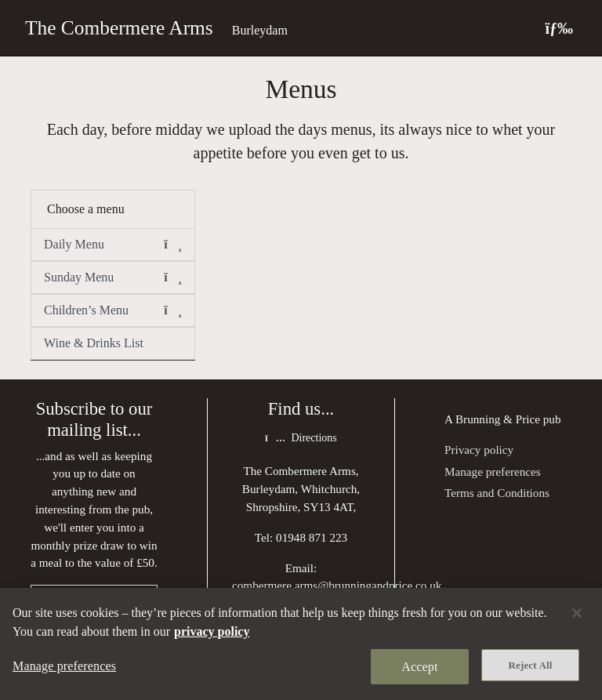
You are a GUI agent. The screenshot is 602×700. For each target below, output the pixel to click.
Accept (419, 667)
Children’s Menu (113, 310)
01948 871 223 (312, 537)
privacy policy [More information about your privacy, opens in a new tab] (212, 631)
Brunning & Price (498, 419)
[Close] (577, 613)
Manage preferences (493, 472)
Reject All (531, 665)
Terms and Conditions (497, 493)
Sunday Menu (113, 277)
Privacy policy (479, 450)
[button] (173, 245)
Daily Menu (113, 245)
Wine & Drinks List (94, 343)
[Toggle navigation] (559, 28)
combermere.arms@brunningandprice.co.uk (337, 585)
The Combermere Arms (119, 27)
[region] (301, 644)
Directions (301, 438)
